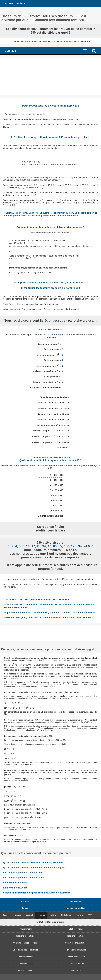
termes (25, 908)
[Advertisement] (50, 77)
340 (67, 436)
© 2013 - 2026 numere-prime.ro (50, 922)
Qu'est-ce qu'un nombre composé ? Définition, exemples (34, 868)
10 (62, 371)
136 (67, 425)
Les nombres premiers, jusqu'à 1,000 (23, 873)
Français (41, 915)
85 (68, 419)
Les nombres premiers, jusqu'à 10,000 (24, 878)
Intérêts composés (25, 964)
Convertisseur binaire (76, 957)
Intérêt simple (76, 971)
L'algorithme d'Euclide (15, 888)
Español (29, 915)
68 (68, 414)
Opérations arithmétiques (76, 943)
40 (68, 408)
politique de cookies (76, 908)
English (18, 915)
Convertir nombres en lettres (25, 943)
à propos (25, 901)
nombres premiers (13, 3)
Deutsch (6, 915)
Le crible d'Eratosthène (16, 883)
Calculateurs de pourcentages (25, 950)
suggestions (76, 901)
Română (80, 915)
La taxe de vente (25, 971)
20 (62, 382)
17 (62, 376)
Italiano (53, 915)
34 (68, 402)
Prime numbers (25, 929)
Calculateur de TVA (76, 964)
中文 (90, 915)
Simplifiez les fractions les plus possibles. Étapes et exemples (37, 893)
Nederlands (66, 915)
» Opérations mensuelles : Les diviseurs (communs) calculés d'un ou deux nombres (49, 612)
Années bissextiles (25, 957)
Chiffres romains (76, 929)
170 (67, 431)
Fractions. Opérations (25, 936)
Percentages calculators (76, 950)
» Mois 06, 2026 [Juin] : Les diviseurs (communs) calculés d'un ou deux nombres (48, 617)
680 (67, 442)
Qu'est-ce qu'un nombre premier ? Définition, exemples (33, 862)
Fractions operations (76, 936)
